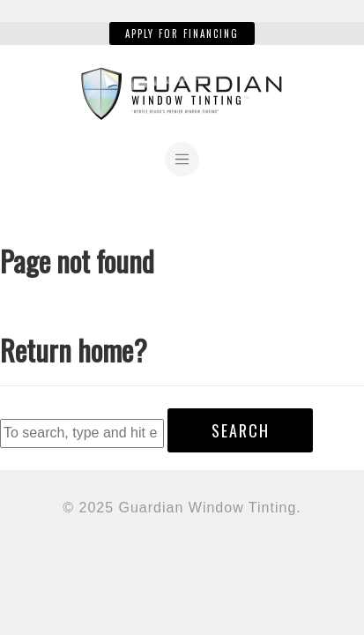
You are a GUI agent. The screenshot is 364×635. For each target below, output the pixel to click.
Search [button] (241, 430)
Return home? (74, 350)
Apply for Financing (182, 34)
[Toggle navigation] (182, 159)
